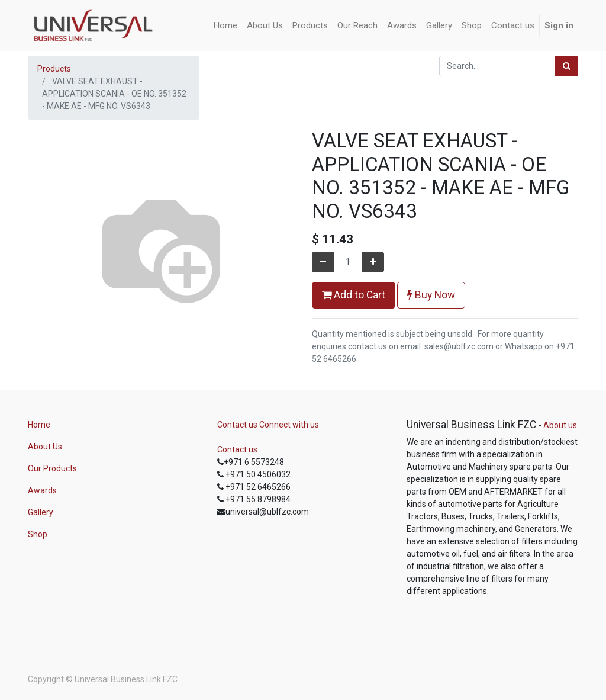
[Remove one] (323, 262)
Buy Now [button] (431, 295)
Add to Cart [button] (354, 295)
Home (39, 425)
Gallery (41, 512)
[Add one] (373, 262)
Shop (38, 534)
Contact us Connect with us (268, 425)
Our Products (52, 468)
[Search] (567, 66)
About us (560, 425)
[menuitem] (225, 26)
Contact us (237, 449)
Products (54, 69)
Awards (42, 490)
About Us (45, 447)
